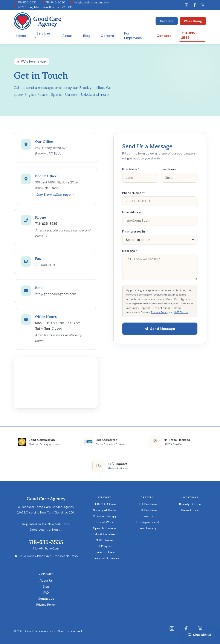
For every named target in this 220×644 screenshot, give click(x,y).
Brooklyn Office (190, 504)
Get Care (167, 21)
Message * (130, 251)
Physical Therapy (105, 516)
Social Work (105, 522)
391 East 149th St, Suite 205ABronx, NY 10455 (57, 185)
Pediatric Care (105, 552)
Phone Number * (133, 193)
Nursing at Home (105, 510)
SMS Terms (181, 312)
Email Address (132, 212)
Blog (87, 36)
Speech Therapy (105, 528)
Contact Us (46, 599)
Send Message (160, 329)
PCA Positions (147, 510)
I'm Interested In (133, 232)
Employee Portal (147, 522)
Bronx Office (190, 510)
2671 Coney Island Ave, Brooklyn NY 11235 (43, 7)
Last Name (169, 169)
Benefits (147, 516)
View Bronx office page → (55, 195)
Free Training (147, 528)
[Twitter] (203, 5)
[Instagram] (186, 5)
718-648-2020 (53, 2)
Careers (107, 36)
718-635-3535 (25, 2)
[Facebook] (195, 5)
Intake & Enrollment (105, 534)
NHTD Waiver (105, 540)
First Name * (131, 169)
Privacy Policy (160, 312)
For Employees (133, 36)
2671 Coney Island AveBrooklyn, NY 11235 (51, 151)
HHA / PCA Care (105, 504)
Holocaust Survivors (105, 558)
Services (42, 35)
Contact (164, 36)
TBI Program (105, 546)
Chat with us (199, 635)
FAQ (46, 593)
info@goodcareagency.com (91, 2)
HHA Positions (147, 504)
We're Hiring (193, 21)
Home (21, 36)
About (68, 36)
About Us (46, 581)
